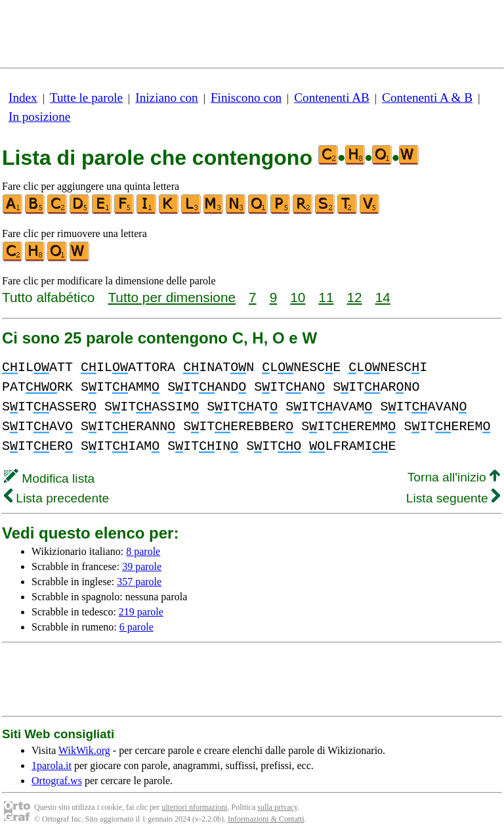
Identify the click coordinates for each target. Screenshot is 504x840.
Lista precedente (56, 498)
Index (23, 98)
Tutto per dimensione (172, 297)
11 (326, 297)
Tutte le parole (86, 98)
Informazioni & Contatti (266, 819)
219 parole (141, 612)
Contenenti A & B (427, 98)
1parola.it (52, 765)
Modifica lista (49, 478)
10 (298, 297)
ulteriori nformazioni (194, 807)
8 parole (143, 551)
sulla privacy (277, 807)
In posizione (39, 117)
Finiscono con (246, 98)
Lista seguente (453, 498)
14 (383, 297)
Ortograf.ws (57, 781)
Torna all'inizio (454, 477)
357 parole (139, 582)
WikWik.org (84, 750)
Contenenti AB (332, 98)
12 (354, 297)
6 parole (136, 627)
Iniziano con (166, 98)
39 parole (142, 566)
